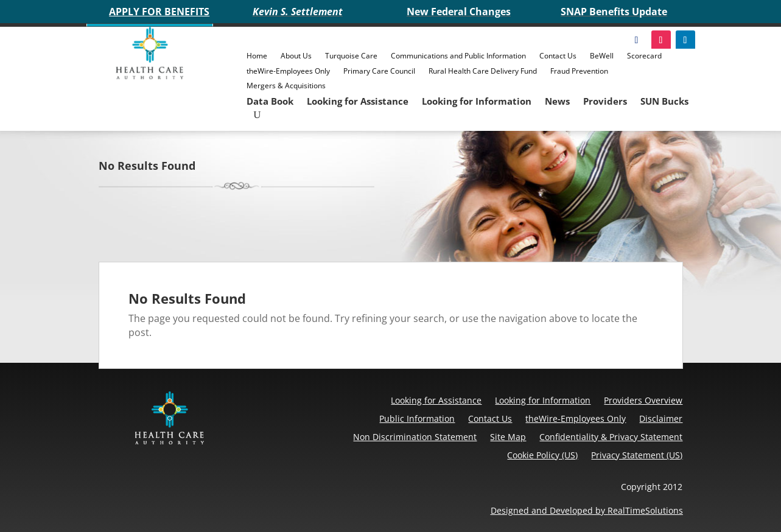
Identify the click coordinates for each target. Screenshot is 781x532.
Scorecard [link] (644, 56)
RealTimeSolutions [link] (645, 510)
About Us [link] (296, 56)
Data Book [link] (270, 101)
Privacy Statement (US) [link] (637, 455)
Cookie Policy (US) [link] (542, 455)
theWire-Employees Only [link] (288, 71)
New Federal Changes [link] (459, 12)
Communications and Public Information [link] (458, 56)
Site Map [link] (508, 437)
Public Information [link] (417, 418)
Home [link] (257, 56)
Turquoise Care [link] (351, 56)
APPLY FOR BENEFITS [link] (159, 12)
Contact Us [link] (558, 56)
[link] (150, 76)
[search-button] (257, 115)
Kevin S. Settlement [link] (298, 12)
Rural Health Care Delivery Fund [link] (483, 71)
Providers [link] (605, 101)
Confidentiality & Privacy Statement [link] (611, 437)
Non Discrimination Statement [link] (415, 437)
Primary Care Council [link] (379, 71)
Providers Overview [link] (643, 400)
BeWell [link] (602, 56)
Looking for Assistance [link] (358, 101)
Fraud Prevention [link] (579, 71)
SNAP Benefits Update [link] (614, 12)
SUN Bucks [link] (664, 101)
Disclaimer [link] (661, 418)
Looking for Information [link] (477, 101)
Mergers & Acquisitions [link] (286, 86)
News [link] (557, 101)
